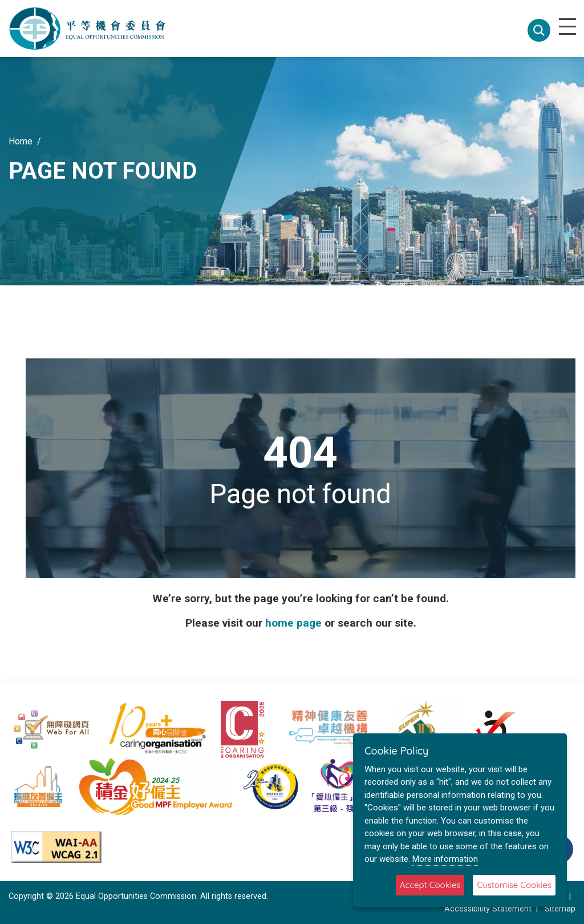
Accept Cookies (430, 885)
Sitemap (560, 909)
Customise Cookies (514, 885)
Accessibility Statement (488, 909)
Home (21, 141)
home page (293, 623)
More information (445, 859)
